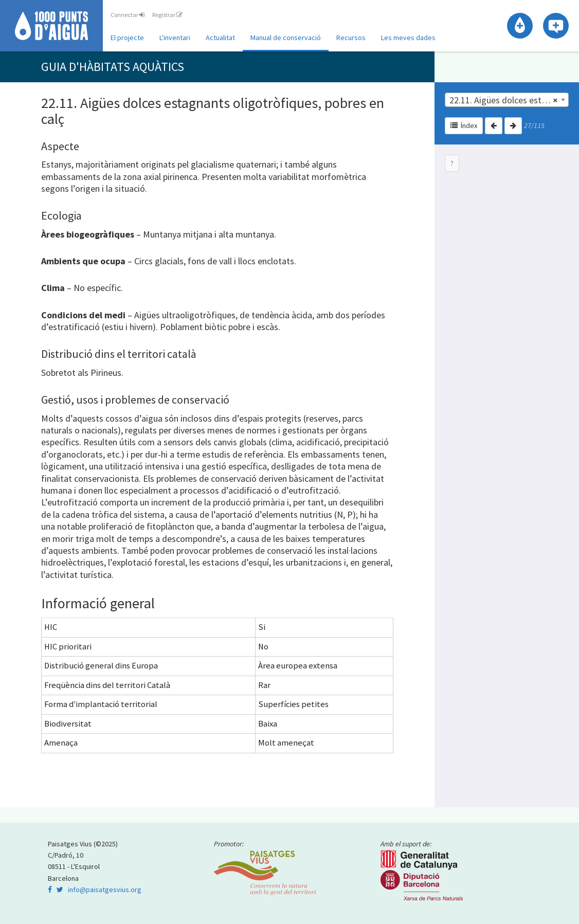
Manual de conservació (286, 38)
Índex (464, 125)
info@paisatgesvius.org (105, 890)
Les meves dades (408, 38)
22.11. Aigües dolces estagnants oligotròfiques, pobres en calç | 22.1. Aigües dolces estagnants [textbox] (509, 100)
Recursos (351, 38)
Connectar (128, 15)
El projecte (127, 38)
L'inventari (175, 38)
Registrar (167, 15)
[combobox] (507, 100)
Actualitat (220, 38)
